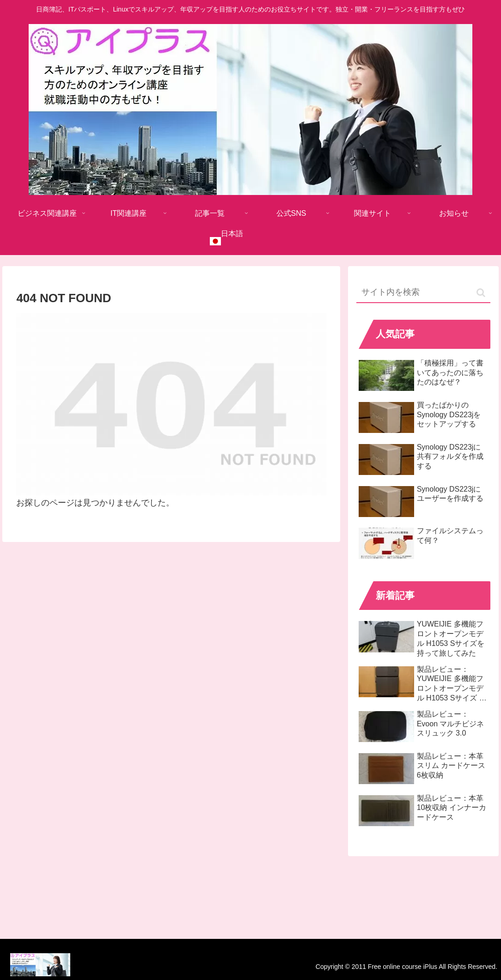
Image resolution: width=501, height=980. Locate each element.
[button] (481, 293)
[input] (424, 293)
